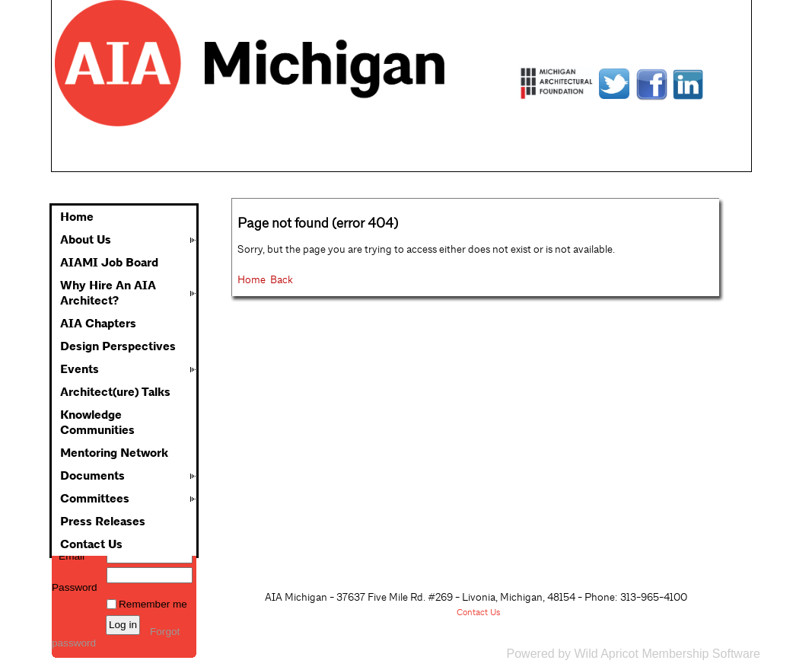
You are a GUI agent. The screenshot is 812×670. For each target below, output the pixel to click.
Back (282, 279)
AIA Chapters (98, 324)
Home (77, 217)
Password (75, 582)
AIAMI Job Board (109, 263)
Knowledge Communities (97, 423)
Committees (95, 499)
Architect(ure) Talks (115, 392)
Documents (92, 476)
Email (68, 556)
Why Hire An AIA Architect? (108, 293)
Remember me (153, 604)
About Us (86, 240)
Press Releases (103, 522)
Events (80, 369)
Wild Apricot (606, 654)
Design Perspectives (118, 346)
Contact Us (91, 544)
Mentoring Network (114, 453)
